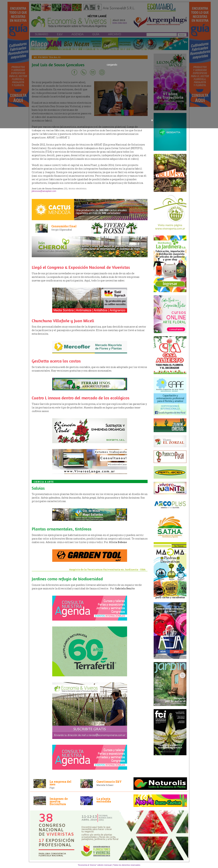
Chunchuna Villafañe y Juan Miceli (63, 321)
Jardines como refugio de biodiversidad (67, 579)
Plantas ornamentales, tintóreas (62, 529)
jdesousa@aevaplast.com (44, 191)
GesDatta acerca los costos (56, 361)
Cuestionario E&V (109, 782)
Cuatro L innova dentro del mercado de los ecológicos (81, 398)
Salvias (38, 488)
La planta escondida (104, 800)
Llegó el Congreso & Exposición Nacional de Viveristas (81, 267)
